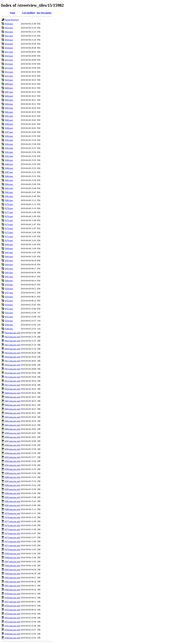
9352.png (9, 313)
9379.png (9, 204)
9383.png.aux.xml (12, 497)
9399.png (9, 124)
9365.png (9, 261)
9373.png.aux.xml (12, 537)
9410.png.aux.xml (12, 389)
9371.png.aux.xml (12, 545)
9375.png (9, 220)
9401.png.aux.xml (12, 425)
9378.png (9, 208)
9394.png (9, 144)
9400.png (9, 120)
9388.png (9, 168)
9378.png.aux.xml (12, 517)
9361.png (9, 277)
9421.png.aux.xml (12, 345)
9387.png (9, 172)
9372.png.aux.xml (12, 541)
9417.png (9, 52)
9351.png (9, 317)
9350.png (9, 321)
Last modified (28, 13)
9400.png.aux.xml (12, 429)
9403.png (9, 108)
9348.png (9, 329)
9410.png (9, 80)
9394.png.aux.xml (12, 453)
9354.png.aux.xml (12, 614)
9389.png (9, 164)
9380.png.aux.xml (12, 509)
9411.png (9, 76)
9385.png (9, 180)
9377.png (9, 212)
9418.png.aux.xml (12, 357)
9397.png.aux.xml (12, 441)
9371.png (9, 236)
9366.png (9, 257)
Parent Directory (12, 20)
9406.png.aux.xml (12, 405)
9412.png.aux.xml (12, 381)
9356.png (9, 297)
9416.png (9, 56)
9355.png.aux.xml (12, 610)
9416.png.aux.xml (12, 365)
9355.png (9, 301)
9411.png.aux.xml (12, 385)
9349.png (9, 325)
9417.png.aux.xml (12, 361)
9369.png (9, 244)
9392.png (9, 152)
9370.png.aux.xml (12, 549)
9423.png (9, 28)
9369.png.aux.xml (12, 554)
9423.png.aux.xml (12, 337)
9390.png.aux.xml (12, 469)
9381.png (9, 196)
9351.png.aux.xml (12, 626)
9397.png (9, 132)
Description (46, 13)
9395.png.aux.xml (12, 449)
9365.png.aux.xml (12, 570)
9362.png (9, 273)
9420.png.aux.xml (12, 349)
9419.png (9, 44)
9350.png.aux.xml (12, 630)
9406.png (9, 96)
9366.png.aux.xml (12, 566)
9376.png (9, 216)
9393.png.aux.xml (12, 457)
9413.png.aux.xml (12, 377)
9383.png (9, 188)
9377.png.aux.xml (12, 521)
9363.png (9, 269)
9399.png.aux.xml (12, 433)
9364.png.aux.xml (12, 574)
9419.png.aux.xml (12, 353)
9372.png (9, 232)
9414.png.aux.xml (12, 373)
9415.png (9, 60)
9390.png (9, 160)
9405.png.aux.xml (12, 409)
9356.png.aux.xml (12, 606)
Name (12, 13)
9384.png (9, 184)
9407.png (9, 92)
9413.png (9, 68)
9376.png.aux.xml (12, 525)
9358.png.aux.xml (12, 598)
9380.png (9, 200)
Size (39, 13)
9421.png (9, 36)
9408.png (9, 88)
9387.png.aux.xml (12, 481)
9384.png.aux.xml (12, 493)
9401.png (9, 116)
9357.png (9, 293)
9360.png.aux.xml (12, 590)
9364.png (9, 265)
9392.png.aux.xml (12, 461)
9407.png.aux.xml (12, 401)
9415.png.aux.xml (12, 369)
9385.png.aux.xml (12, 489)
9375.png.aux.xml (12, 529)
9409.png (9, 84)
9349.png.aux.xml (12, 634)
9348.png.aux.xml (12, 638)
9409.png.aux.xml (12, 393)
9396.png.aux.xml (12, 445)
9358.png (9, 289)
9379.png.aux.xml (12, 513)
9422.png (9, 32)
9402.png (9, 112)
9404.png (9, 104)
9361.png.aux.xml (12, 586)
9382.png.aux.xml (12, 501)
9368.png (9, 248)
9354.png (9, 305)
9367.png (9, 253)
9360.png (9, 281)
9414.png (9, 64)
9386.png (9, 176)
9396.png (9, 136)
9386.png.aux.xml (12, 485)
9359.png (9, 285)
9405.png (9, 100)
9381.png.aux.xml (12, 505)
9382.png (9, 192)
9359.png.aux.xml (12, 594)
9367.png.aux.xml (12, 562)
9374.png (9, 224)
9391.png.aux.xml (12, 465)
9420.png (9, 40)
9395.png (9, 140)
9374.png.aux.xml (12, 533)
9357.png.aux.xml (12, 602)
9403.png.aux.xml (12, 417)
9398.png (9, 128)
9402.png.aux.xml (12, 421)
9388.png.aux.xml (12, 477)
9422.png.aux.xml (12, 341)
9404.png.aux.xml (12, 413)
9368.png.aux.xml (12, 558)
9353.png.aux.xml (12, 618)
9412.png (9, 72)
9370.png (9, 240)
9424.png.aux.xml (12, 333)
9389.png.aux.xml (12, 473)
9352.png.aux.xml (12, 622)
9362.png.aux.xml (12, 582)
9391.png (9, 156)
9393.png (9, 148)
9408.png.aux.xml (12, 397)
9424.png (9, 24)
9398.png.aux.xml (12, 437)
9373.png (9, 228)
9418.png (9, 48)
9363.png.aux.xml (12, 578)
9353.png (9, 309)
